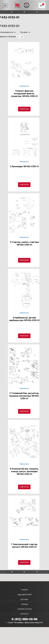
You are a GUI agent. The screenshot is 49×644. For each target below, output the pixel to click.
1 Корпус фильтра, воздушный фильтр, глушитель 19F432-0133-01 (24, 94)
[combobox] (20, 37)
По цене (24, 32)
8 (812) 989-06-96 (24, 619)
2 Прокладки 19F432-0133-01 (24, 167)
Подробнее (24, 109)
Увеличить (24, 86)
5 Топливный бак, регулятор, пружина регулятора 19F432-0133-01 (24, 396)
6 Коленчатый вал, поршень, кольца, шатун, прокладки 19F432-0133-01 (24, 472)
